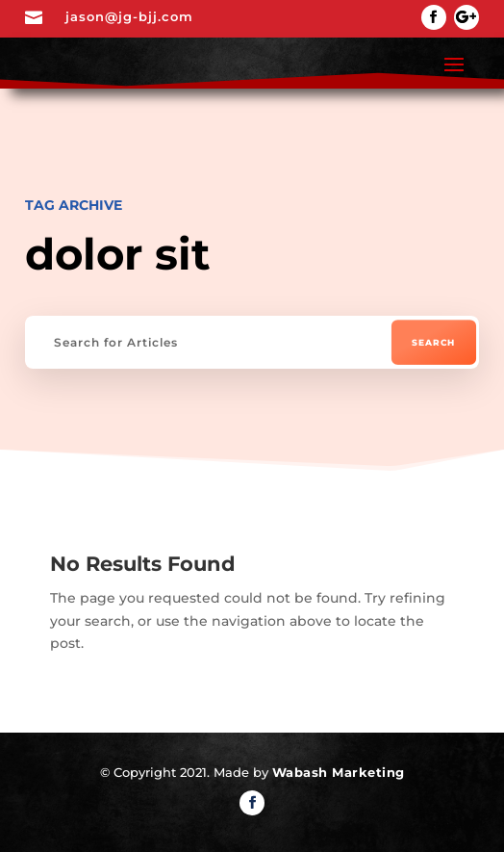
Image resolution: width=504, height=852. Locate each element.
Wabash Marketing (339, 772)
